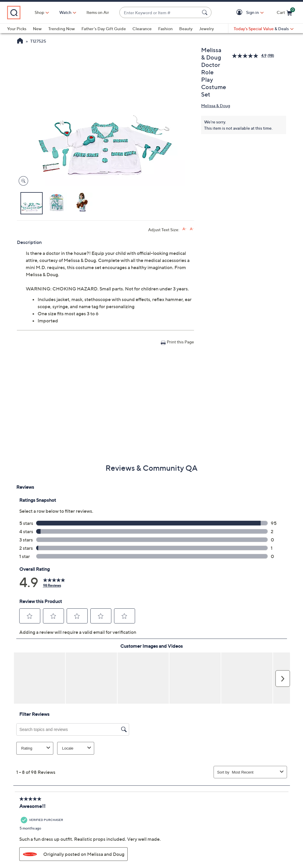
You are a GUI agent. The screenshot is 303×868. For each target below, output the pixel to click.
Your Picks (17, 29)
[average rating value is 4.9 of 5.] (250, 56)
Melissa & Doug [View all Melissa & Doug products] (216, 106)
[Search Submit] (206, 12)
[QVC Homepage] (20, 41)
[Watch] (65, 12)
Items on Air (98, 12)
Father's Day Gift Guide (104, 29)
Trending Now (62, 29)
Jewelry (206, 29)
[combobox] (159, 13)
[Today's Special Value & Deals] (264, 29)
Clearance (142, 29)
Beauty (186, 29)
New (37, 29)
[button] (240, 13)
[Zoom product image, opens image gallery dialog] (22, 181)
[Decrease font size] (192, 229)
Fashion (165, 29)
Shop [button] (39, 12)
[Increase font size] (184, 229)
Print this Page (180, 342)
